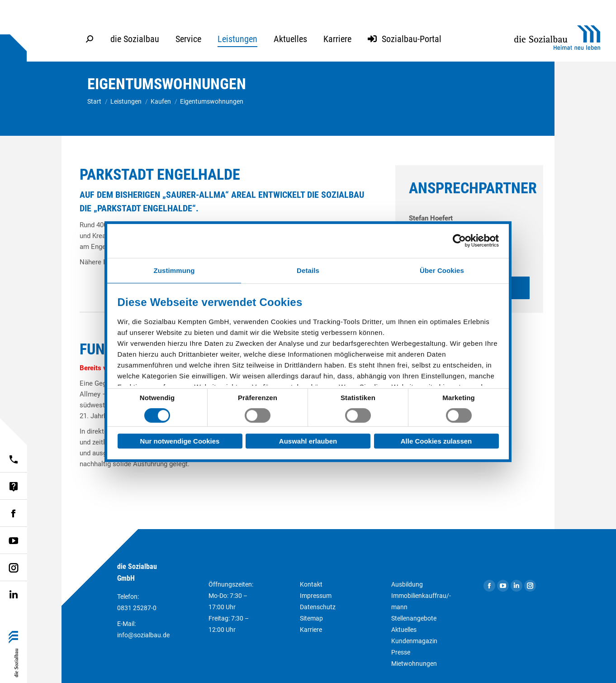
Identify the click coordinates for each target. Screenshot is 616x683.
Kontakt (311, 584)
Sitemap (311, 618)
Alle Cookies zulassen (436, 441)
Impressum (316, 596)
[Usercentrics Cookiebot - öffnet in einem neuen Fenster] (459, 241)
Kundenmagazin (414, 641)
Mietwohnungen (414, 664)
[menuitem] (135, 39)
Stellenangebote (414, 618)
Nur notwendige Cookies (180, 441)
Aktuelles (404, 630)
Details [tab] (308, 270)
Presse (401, 652)
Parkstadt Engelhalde (160, 174)
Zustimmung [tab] (174, 270)
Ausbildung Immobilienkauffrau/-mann (421, 596)
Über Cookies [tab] (442, 270)
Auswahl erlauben (308, 441)
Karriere (311, 630)
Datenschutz (318, 607)
